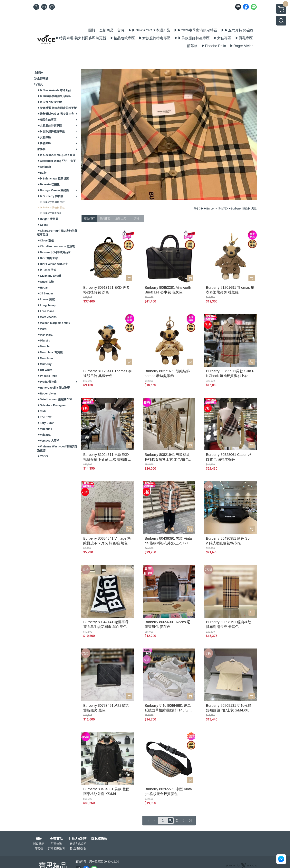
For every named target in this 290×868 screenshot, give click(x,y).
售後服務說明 (78, 848)
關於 (39, 839)
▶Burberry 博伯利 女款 (52, 202)
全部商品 (56, 839)
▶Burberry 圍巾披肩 (51, 213)
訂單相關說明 (56, 848)
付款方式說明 (78, 839)
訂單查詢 (56, 844)
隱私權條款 (99, 839)
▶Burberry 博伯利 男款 (52, 208)
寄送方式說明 (78, 844)
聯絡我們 (39, 844)
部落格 (39, 848)
